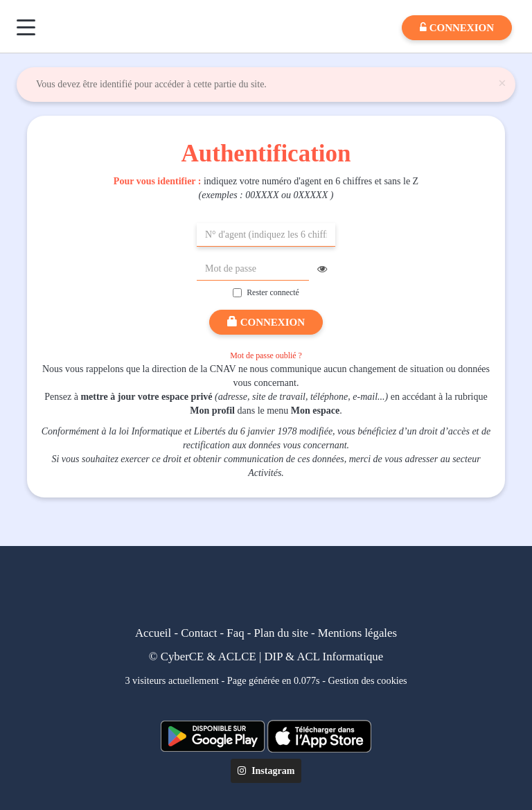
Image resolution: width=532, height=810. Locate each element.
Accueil (153, 633)
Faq (235, 633)
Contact (199, 633)
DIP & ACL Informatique (324, 657)
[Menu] (26, 27)
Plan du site (281, 633)
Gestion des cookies (368, 680)
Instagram (266, 771)
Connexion (266, 322)
